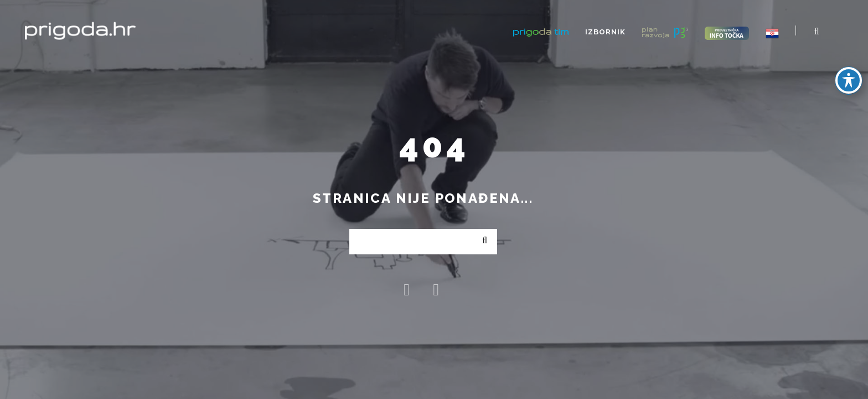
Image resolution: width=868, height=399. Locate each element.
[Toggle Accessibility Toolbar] (849, 80)
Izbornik (605, 32)
